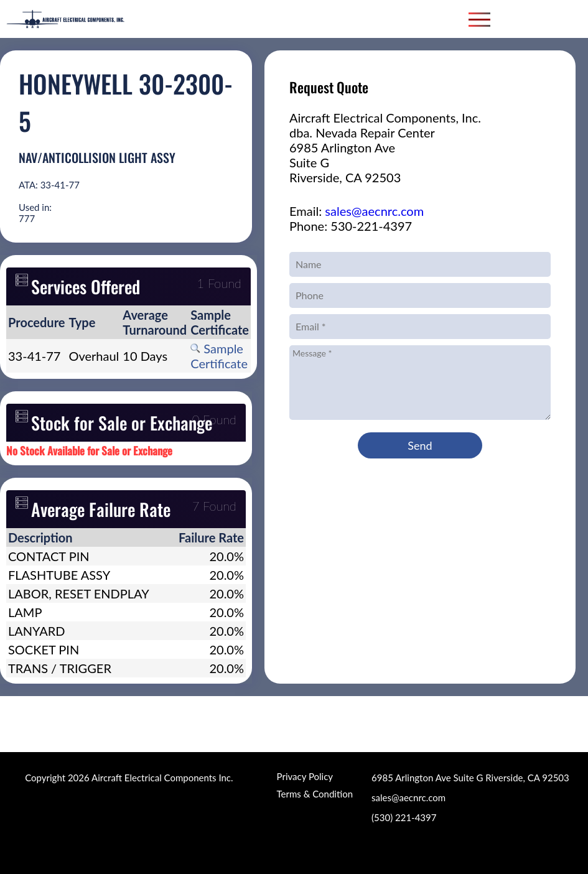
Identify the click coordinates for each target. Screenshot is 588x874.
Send (420, 445)
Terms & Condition (315, 794)
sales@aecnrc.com (374, 211)
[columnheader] (37, 322)
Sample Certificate (219, 356)
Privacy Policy (305, 776)
